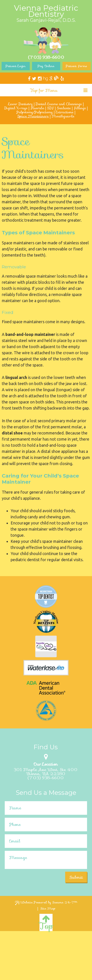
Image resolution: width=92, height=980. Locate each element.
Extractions (65, 112)
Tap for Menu (59, 90)
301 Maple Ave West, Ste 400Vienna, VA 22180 (46, 772)
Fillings (80, 108)
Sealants (64, 108)
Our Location (46, 764)
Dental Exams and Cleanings (59, 104)
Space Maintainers (33, 116)
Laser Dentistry (21, 104)
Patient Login (16, 66)
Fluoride (37, 108)
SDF (51, 108)
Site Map (48, 908)
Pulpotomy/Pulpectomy (35, 112)
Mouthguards (63, 116)
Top (46, 923)
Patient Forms (76, 66)
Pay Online (46, 66)
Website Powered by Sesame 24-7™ (46, 902)
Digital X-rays (16, 108)
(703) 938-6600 (46, 778)
